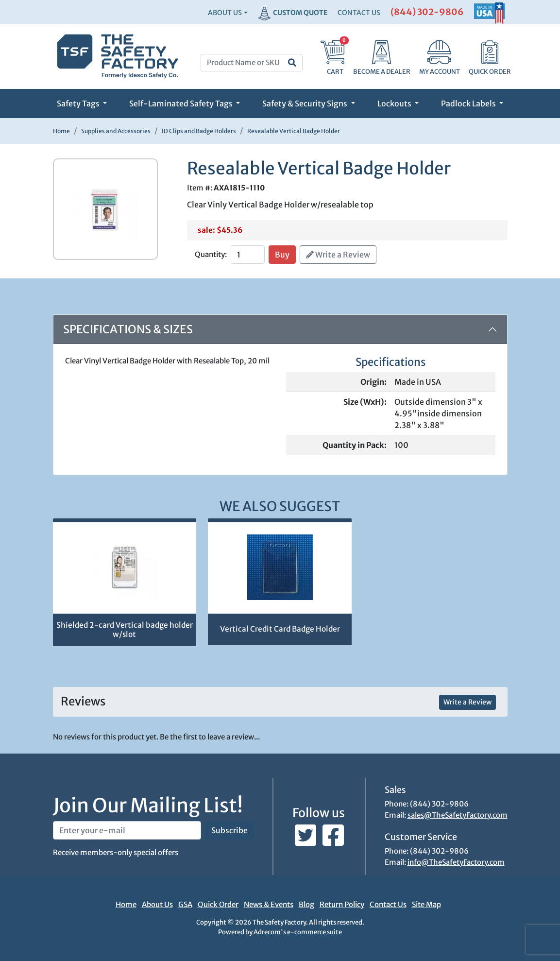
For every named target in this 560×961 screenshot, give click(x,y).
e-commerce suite (314, 932)
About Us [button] (225, 13)
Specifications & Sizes (128, 329)
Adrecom (267, 932)
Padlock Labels (469, 103)
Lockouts (395, 103)
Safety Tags (79, 103)
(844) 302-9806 (427, 12)
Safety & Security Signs (305, 103)
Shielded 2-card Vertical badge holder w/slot (125, 630)
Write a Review (338, 255)
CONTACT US (359, 13)
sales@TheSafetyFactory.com (458, 815)
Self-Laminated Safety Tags (182, 103)
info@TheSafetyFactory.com (456, 862)
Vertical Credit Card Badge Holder (280, 629)
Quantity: (211, 254)
